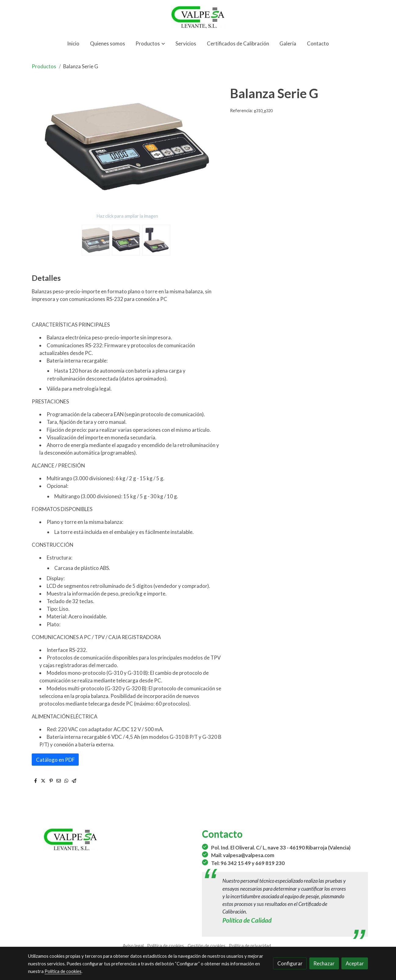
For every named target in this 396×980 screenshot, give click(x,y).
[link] (198, 17)
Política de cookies (166, 946)
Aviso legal (133, 946)
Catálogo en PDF (55, 760)
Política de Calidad (247, 920)
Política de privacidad (250, 946)
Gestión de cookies (207, 946)
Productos (44, 66)
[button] (150, 43)
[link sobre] (111, 840)
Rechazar (324, 963)
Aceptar (355, 963)
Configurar (290, 963)
